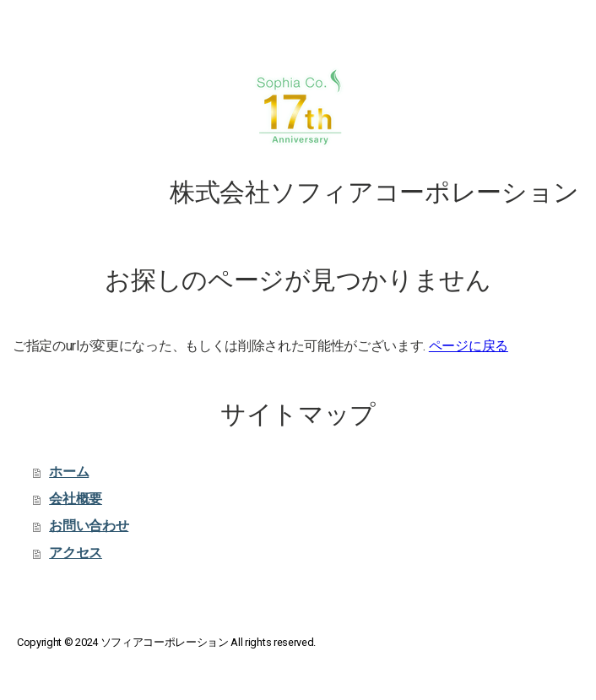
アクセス (76, 553)
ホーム (69, 472)
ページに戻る (469, 346)
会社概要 (76, 499)
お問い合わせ (89, 526)
